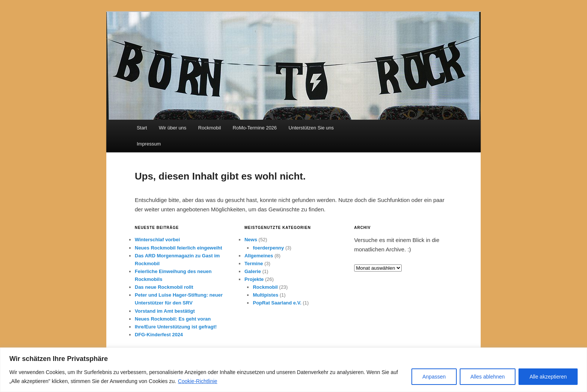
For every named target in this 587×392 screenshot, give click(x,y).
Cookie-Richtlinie (197, 381)
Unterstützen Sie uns (311, 128)
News (251, 240)
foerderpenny (268, 248)
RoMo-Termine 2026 (255, 128)
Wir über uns (173, 128)
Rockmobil (209, 128)
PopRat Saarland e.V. (277, 303)
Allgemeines (259, 256)
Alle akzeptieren (548, 377)
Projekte (254, 279)
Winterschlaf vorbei (157, 240)
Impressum (149, 144)
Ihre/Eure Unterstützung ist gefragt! (176, 327)
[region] (293, 370)
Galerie (253, 271)
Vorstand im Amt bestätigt (165, 311)
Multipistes (265, 295)
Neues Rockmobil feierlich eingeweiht (178, 248)
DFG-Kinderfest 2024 (159, 335)
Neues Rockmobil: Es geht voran (173, 319)
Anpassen (434, 377)
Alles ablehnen (488, 377)
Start (142, 128)
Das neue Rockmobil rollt (164, 287)
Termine (254, 264)
